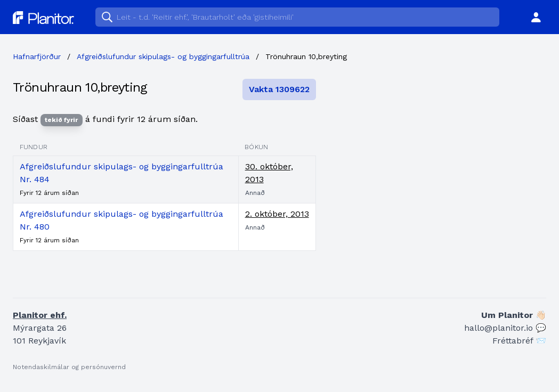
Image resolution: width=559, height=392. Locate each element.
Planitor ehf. (40, 315)
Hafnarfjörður (37, 56)
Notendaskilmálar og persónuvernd (69, 367)
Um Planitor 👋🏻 (514, 315)
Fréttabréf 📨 (519, 341)
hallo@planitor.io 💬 (505, 328)
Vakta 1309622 (279, 89)
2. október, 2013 (277, 214)
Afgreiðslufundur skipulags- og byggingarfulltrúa (163, 56)
